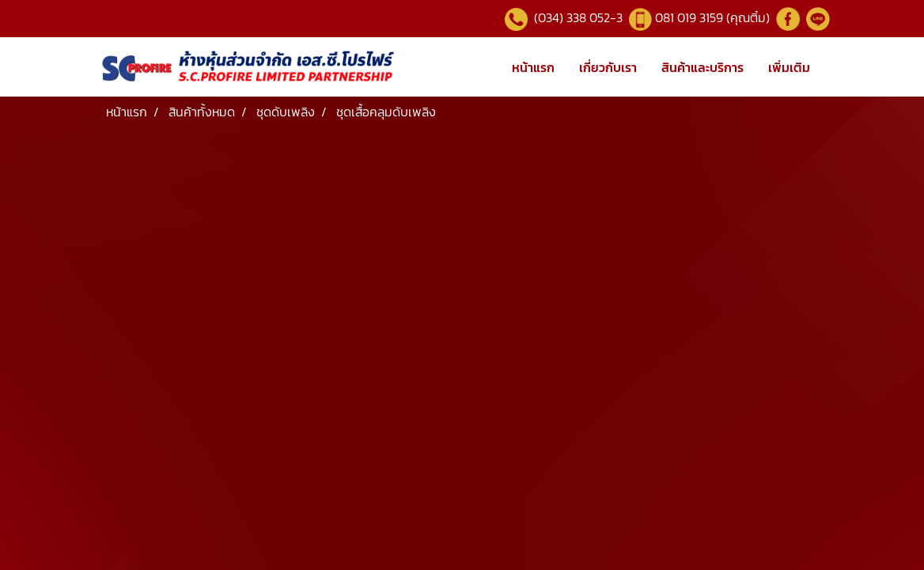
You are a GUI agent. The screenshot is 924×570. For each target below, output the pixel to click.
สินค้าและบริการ (702, 67)
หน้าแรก (533, 67)
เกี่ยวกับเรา (608, 67)
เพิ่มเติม (789, 67)
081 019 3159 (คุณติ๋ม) (714, 17)
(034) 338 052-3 (577, 17)
